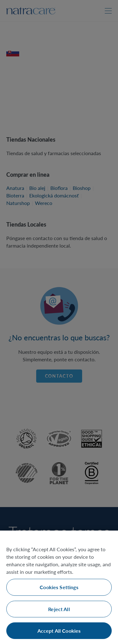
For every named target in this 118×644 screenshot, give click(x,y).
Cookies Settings (59, 587)
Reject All (59, 609)
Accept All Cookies (59, 631)
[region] (59, 587)
